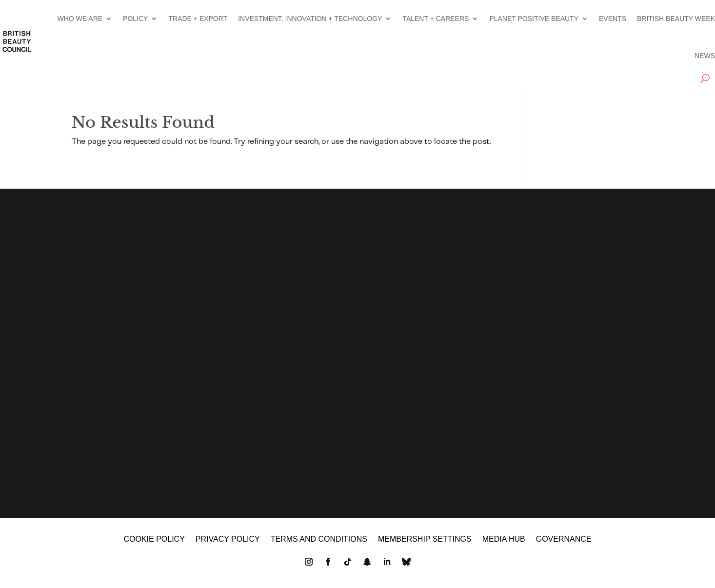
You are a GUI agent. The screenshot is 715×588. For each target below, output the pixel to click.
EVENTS (613, 19)
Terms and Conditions (319, 539)
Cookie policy (154, 539)
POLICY (135, 19)
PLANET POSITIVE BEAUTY (534, 19)
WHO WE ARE (80, 19)
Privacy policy (228, 539)
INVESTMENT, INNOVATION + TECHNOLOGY (310, 19)
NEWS (705, 56)
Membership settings (425, 539)
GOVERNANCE (564, 539)
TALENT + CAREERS (436, 19)
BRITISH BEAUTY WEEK (676, 19)
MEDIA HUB (504, 539)
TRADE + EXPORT (198, 19)
